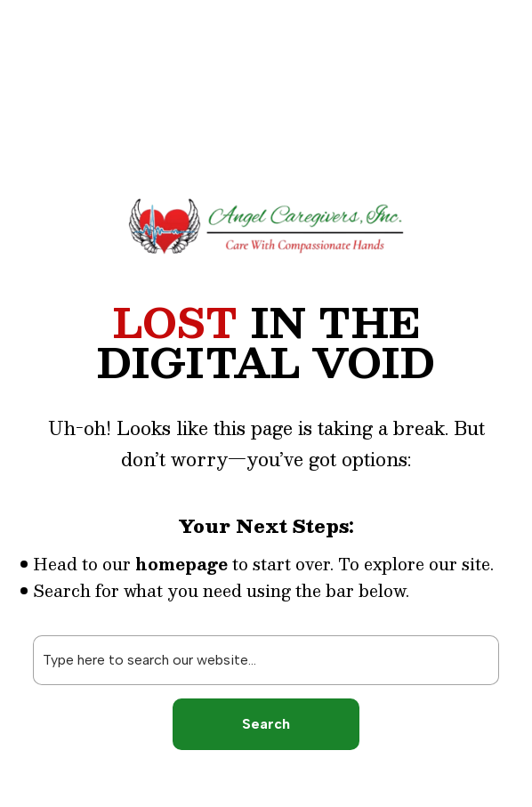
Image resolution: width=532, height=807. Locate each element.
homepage (181, 564)
